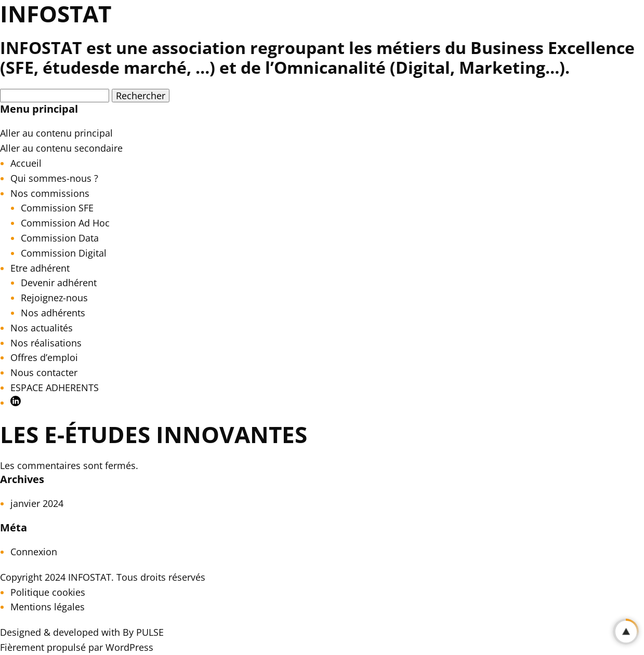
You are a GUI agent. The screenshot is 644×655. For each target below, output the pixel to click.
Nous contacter (44, 372)
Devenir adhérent (59, 283)
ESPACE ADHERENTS (55, 387)
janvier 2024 (37, 503)
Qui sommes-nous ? (54, 178)
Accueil (26, 163)
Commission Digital (64, 253)
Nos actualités (42, 328)
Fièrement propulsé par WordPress (77, 647)
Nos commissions (50, 193)
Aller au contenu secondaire (61, 148)
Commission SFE (57, 208)
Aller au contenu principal (56, 133)
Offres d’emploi (44, 357)
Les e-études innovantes (154, 434)
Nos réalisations (46, 343)
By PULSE (143, 632)
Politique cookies (48, 592)
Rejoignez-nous (54, 298)
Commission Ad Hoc (65, 223)
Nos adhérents (53, 313)
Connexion (34, 552)
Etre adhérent (40, 268)
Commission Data (60, 238)
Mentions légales (48, 607)
